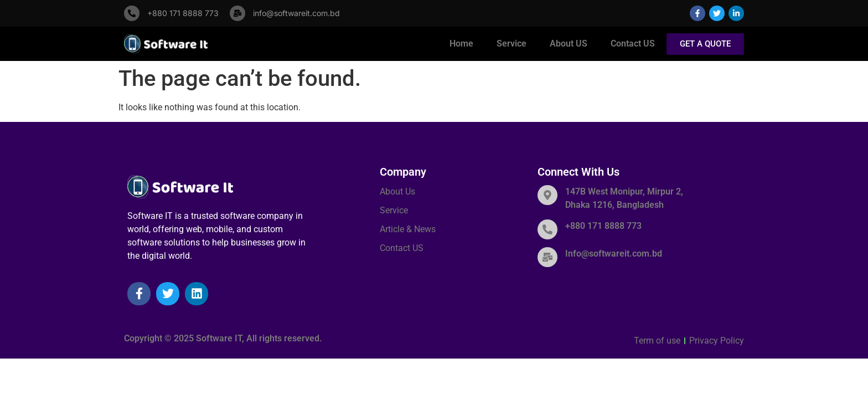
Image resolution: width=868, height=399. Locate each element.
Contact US (633, 44)
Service (512, 44)
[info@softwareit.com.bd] (237, 13)
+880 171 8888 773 (183, 13)
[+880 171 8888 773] (132, 13)
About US (569, 44)
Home (461, 44)
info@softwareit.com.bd (296, 13)
